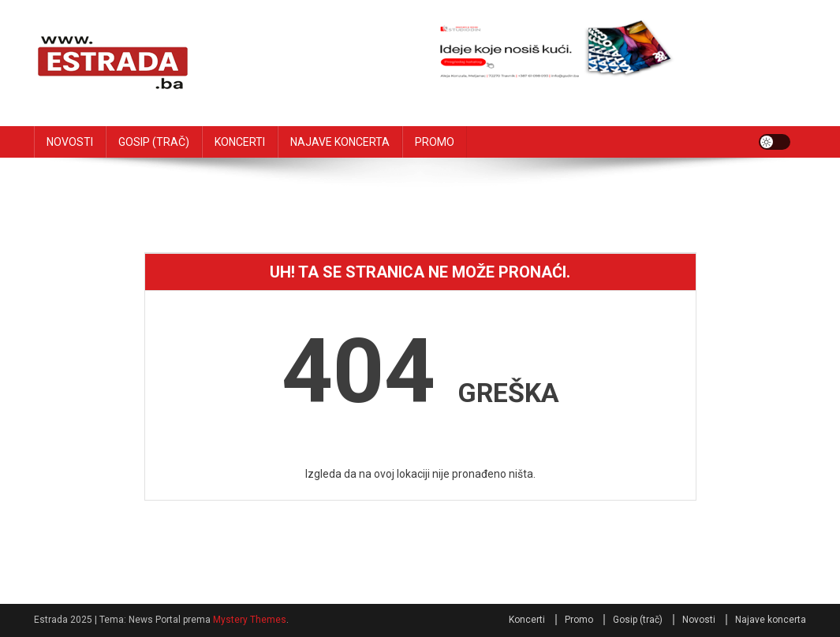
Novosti (699, 620)
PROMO (435, 142)
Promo (579, 620)
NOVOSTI (70, 142)
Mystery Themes (250, 620)
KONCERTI (240, 142)
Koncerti (527, 620)
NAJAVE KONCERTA (340, 142)
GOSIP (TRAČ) (154, 142)
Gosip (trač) (638, 620)
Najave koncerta (771, 620)
